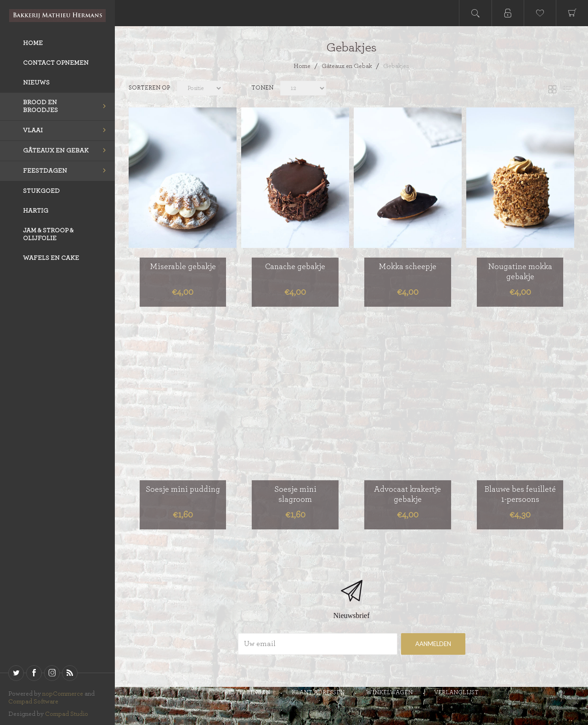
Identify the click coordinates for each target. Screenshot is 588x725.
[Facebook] (34, 673)
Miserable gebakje (183, 267)
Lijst (567, 89)
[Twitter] (16, 673)
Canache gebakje (295, 267)
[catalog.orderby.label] (200, 89)
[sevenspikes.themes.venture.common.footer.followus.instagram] (52, 673)
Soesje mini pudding (183, 489)
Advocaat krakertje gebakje (407, 495)
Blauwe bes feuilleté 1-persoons (520, 495)
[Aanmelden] (318, 644)
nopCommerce (63, 694)
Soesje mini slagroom (295, 495)
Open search (475, 13)
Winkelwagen (389, 693)
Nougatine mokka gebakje (520, 272)
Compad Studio (67, 714)
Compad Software (33, 702)
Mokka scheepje (407, 267)
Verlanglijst (456, 693)
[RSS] (70, 673)
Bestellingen (247, 693)
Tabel (552, 89)
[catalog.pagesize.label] (379, 89)
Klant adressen (318, 693)
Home (302, 66)
